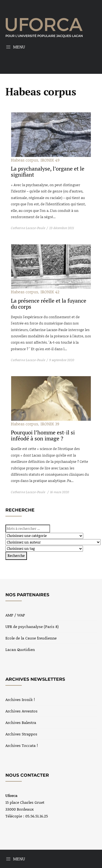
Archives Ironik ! (20, 699)
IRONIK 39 (50, 424)
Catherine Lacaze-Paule (28, 228)
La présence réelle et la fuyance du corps (49, 304)
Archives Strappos (21, 734)
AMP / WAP (15, 615)
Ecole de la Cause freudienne (31, 638)
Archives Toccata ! (22, 745)
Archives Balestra (21, 722)
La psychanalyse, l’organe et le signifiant (48, 172)
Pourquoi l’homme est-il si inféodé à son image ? (43, 435)
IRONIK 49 (50, 160)
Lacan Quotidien (20, 649)
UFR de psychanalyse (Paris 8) (32, 626)
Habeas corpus (24, 160)
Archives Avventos (21, 711)
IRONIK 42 (50, 292)
